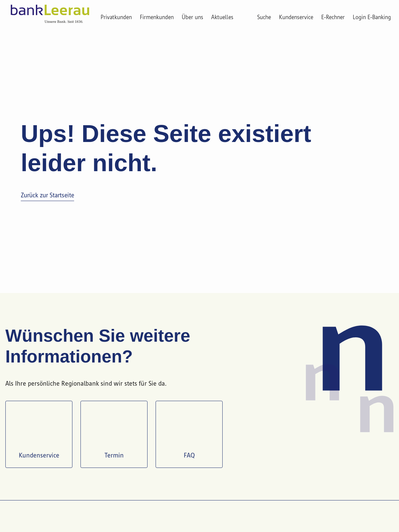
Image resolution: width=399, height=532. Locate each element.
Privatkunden (116, 17)
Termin (114, 433)
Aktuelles (222, 17)
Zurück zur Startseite (47, 196)
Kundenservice (39, 433)
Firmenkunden (157, 17)
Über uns (192, 17)
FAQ (189, 433)
